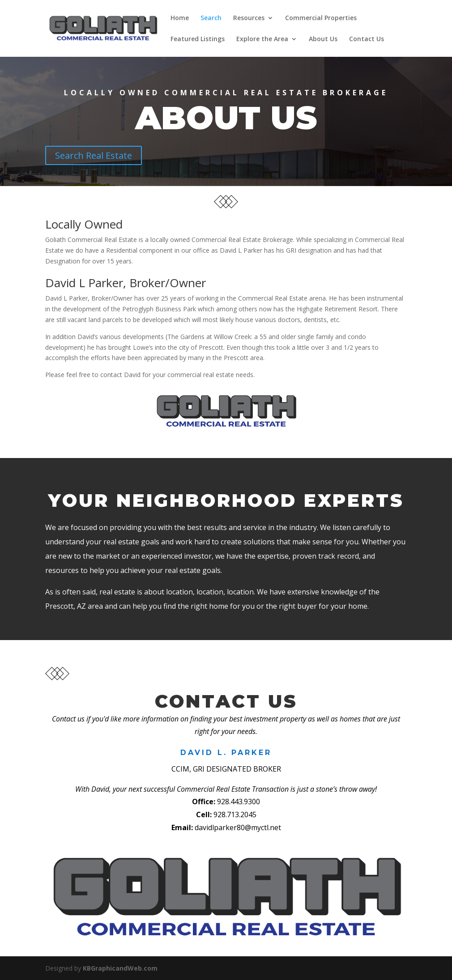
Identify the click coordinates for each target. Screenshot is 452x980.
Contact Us (367, 39)
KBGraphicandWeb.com (120, 968)
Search (211, 18)
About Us (323, 39)
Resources (249, 18)
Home (180, 18)
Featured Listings (198, 39)
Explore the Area (262, 39)
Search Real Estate (94, 155)
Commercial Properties (321, 18)
